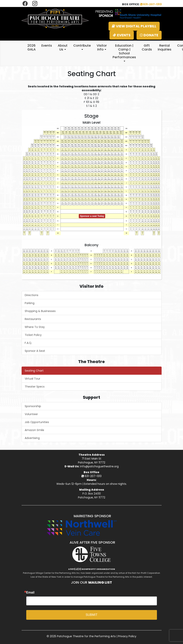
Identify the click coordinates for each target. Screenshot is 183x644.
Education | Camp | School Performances (124, 52)
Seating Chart (34, 371)
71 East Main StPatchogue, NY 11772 (92, 461)
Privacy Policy (127, 636)
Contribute (82, 46)
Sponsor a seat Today (92, 216)
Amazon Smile (34, 430)
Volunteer (31, 414)
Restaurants (33, 319)
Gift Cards (147, 47)
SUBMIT (91, 615)
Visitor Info (102, 47)
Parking (30, 303)
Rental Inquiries (165, 47)
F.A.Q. (28, 343)
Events (47, 45)
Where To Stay (35, 327)
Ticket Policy (33, 335)
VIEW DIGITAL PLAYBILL (134, 26)
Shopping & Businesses (40, 311)
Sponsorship (33, 406)
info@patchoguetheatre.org (99, 466)
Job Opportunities (37, 422)
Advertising (32, 438)
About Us (63, 47)
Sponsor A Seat (35, 351)
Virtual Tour (32, 379)
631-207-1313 (151, 4)
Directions (32, 295)
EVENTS (122, 35)
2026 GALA (32, 47)
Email (30, 593)
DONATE (149, 35)
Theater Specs (35, 387)
